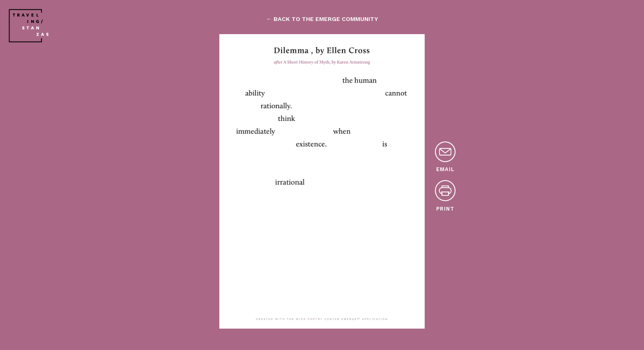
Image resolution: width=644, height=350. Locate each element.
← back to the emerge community (322, 19)
